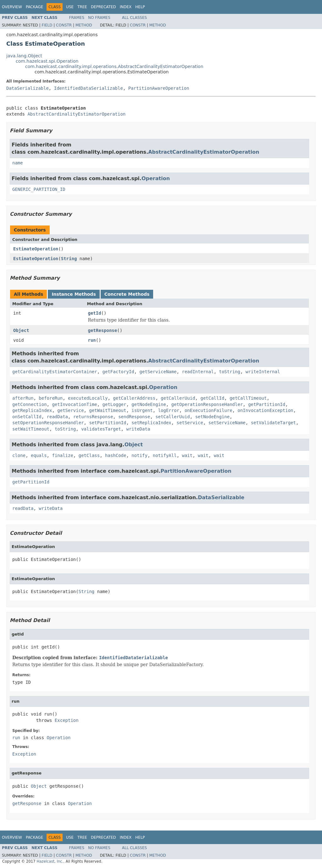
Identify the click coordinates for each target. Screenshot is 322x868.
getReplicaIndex (32, 410)
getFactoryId (118, 372)
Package (34, 7)
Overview (12, 7)
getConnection (30, 404)
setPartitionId (108, 423)
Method (84, 25)
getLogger (114, 404)
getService (70, 410)
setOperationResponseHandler (48, 423)
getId (95, 313)
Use (70, 7)
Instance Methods (74, 294)
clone (19, 455)
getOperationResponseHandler (207, 404)
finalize (62, 455)
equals (39, 455)
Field (47, 25)
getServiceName (158, 372)
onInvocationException (266, 410)
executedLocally (88, 398)
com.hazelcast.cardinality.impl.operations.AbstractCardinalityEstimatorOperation (114, 66)
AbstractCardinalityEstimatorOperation (76, 114)
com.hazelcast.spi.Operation (47, 61)
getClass (89, 455)
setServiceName (227, 423)
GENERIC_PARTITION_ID (39, 189)
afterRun (23, 398)
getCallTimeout (248, 398)
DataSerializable (28, 88)
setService (190, 423)
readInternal (198, 372)
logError (169, 410)
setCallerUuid (173, 417)
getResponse (103, 330)
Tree (82, 7)
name (18, 163)
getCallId (212, 398)
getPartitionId (267, 404)
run (92, 340)
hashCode (116, 455)
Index (126, 7)
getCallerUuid (178, 398)
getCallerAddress (134, 398)
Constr (64, 25)
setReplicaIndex (151, 423)
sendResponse (134, 417)
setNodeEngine (213, 417)
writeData (138, 429)
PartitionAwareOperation (159, 88)
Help (140, 7)
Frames (77, 18)
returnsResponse (93, 417)
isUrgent (142, 410)
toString (229, 372)
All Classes (134, 18)
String (69, 259)
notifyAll (165, 455)
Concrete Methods (127, 294)
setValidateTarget (273, 423)
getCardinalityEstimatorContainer (55, 372)
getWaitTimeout (108, 410)
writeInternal (263, 372)
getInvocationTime (74, 404)
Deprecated (103, 7)
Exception (67, 720)
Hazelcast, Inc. (50, 861)
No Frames (99, 18)
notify (139, 455)
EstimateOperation (36, 249)
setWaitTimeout (31, 429)
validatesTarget (101, 429)
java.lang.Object (24, 56)
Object (21, 330)
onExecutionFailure (208, 410)
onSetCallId (27, 417)
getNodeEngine (149, 404)
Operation (156, 178)
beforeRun (51, 398)
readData (57, 417)
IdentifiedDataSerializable (89, 88)
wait (187, 455)
